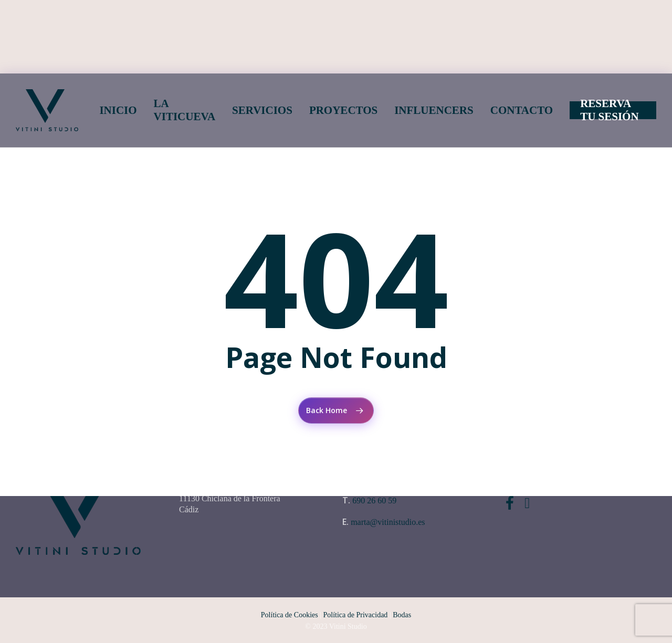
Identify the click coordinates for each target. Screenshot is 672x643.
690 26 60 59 (374, 500)
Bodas (402, 615)
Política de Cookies (290, 615)
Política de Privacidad (356, 615)
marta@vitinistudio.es (388, 522)
